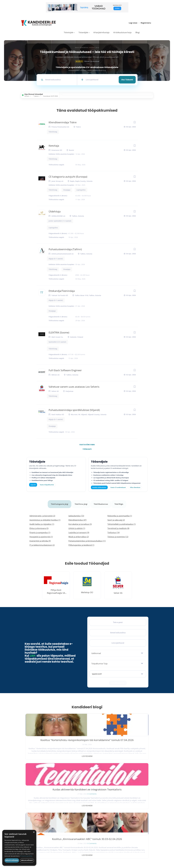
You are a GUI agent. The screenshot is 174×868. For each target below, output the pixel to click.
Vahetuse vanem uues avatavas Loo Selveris (74, 387)
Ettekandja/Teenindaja (62, 291)
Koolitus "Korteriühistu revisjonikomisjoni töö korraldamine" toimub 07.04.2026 (45, 742)
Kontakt (120, 834)
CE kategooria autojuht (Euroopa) (68, 177)
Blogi (138, 32)
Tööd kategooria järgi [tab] (58, 503)
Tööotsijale (69, 32)
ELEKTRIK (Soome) (59, 332)
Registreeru (146, 23)
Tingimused (128, 857)
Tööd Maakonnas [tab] (102, 503)
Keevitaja (54, 146)
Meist (119, 830)
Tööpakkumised (123, 821)
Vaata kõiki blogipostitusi (89, 768)
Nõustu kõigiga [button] (12, 860)
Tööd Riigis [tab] (120, 503)
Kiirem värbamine (89, 826)
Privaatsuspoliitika (124, 843)
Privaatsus (117, 857)
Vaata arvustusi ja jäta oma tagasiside (129, 850)
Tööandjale (83, 32)
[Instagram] (37, 824)
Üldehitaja (55, 211)
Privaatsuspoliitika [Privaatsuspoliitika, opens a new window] (26, 856)
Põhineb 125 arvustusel (87, 61)
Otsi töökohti (127, 80)
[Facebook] (27, 824)
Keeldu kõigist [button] (27, 860)
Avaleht (120, 817)
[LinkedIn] (42, 824)
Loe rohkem (45, 753)
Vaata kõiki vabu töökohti (87, 445)
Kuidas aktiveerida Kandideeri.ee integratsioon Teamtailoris (87, 740)
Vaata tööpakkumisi (90, 842)
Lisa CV (33, 485)
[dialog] (19, 848)
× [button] (34, 832)
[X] (32, 824)
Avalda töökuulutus (99, 487)
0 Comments (92, 748)
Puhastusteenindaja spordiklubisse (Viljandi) (74, 410)
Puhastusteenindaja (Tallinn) (65, 249)
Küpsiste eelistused (142, 857)
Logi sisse (133, 23)
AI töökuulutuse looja (122, 32)
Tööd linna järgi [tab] (81, 503)
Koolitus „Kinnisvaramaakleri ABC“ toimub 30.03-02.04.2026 (129, 740)
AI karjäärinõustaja (101, 32)
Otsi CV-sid (87, 821)
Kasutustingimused (124, 839)
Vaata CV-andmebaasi (118, 487)
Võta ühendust (135, 487)
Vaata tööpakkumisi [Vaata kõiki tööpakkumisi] (47, 485)
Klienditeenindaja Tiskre (63, 122)
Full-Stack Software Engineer (65, 370)
